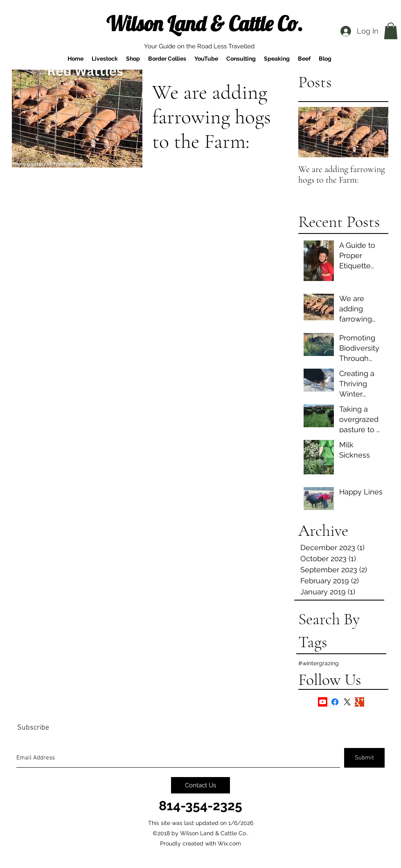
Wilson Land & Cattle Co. (205, 24)
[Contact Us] (200, 785)
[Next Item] (375, 132)
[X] (347, 702)
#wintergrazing (319, 663)
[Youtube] (323, 702)
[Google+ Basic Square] (359, 702)
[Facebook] (335, 702)
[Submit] (364, 758)
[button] (391, 31)
